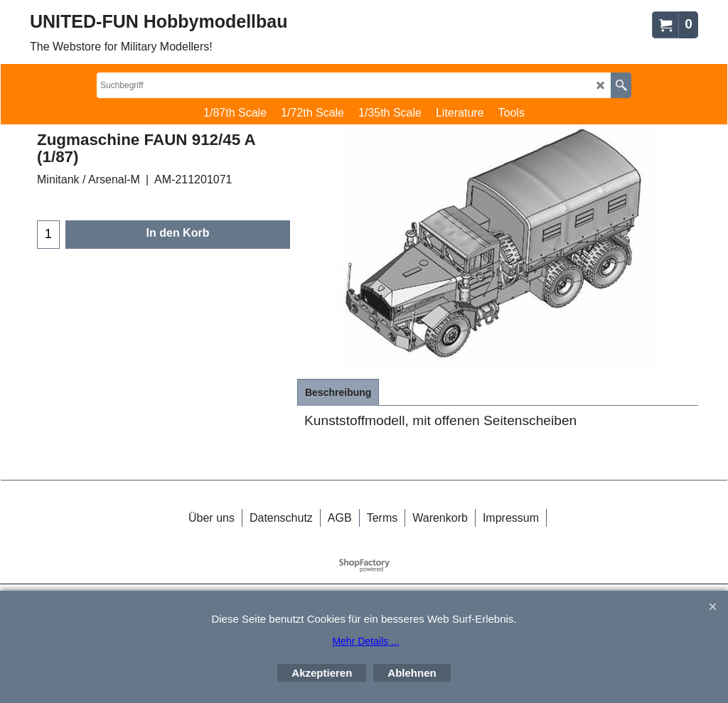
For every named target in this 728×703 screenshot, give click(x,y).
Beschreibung (338, 392)
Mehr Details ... (365, 641)
